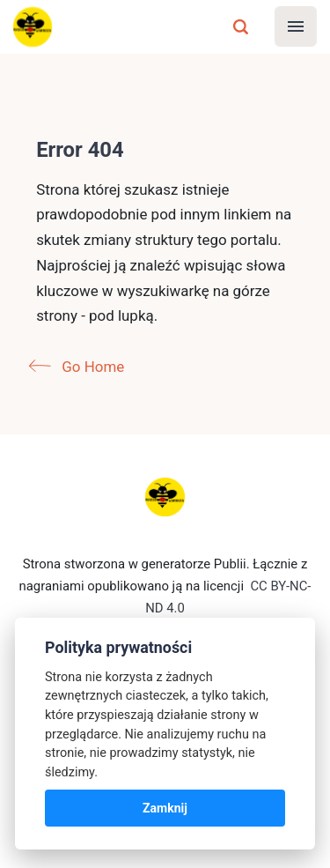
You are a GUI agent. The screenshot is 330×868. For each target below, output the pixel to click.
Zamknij (165, 808)
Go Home (80, 367)
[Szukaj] (241, 26)
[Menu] (296, 26)
